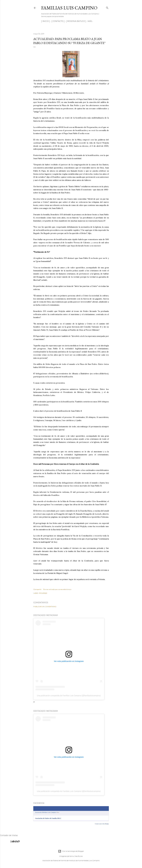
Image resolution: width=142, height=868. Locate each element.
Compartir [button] (37, 589)
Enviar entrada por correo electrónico (57, 589)
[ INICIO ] (46, 21)
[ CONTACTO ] (58, 21)
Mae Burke (79, 856)
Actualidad (43, 593)
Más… (90, 21)
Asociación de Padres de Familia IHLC (48, 818)
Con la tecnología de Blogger (71, 851)
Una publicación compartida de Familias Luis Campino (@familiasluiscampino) (69, 696)
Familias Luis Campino (69, 8)
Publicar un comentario (45, 607)
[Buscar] (107, 7)
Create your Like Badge (102, 824)
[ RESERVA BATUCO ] (76, 21)
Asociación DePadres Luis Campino (46, 812)
